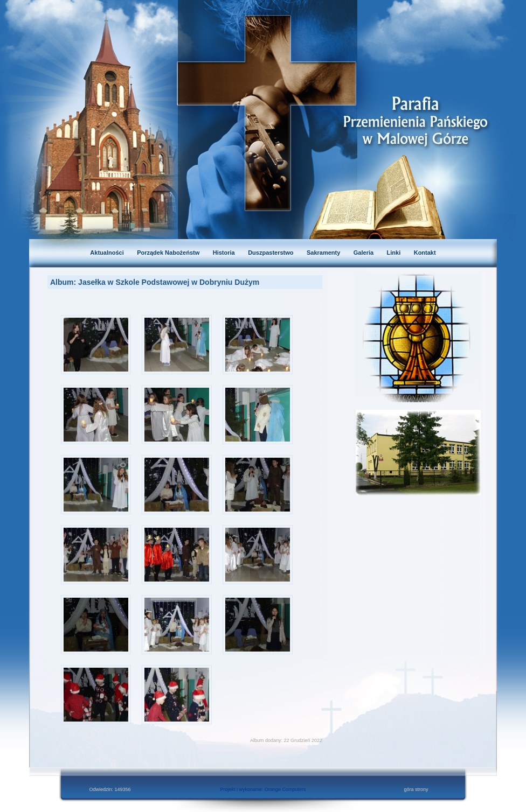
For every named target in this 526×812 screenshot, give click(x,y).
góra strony (416, 789)
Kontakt (425, 253)
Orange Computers (285, 789)
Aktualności (107, 253)
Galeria (364, 253)
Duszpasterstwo (271, 253)
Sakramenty (323, 253)
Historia (224, 253)
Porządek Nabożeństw (168, 253)
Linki (394, 253)
